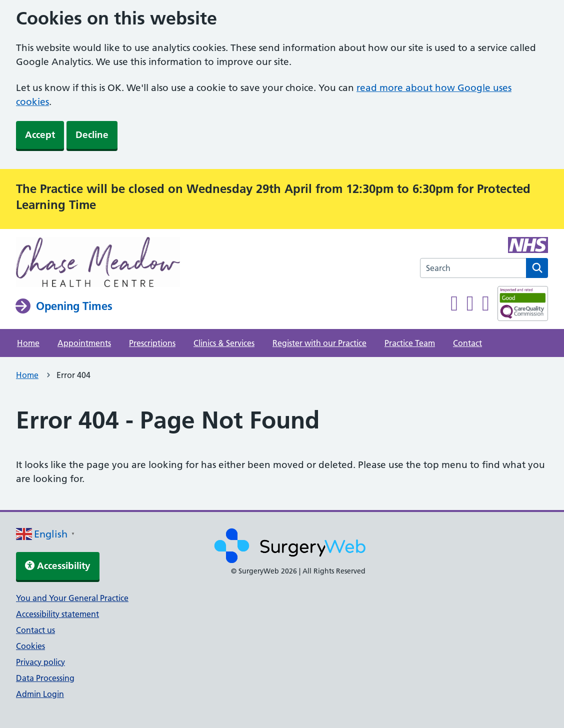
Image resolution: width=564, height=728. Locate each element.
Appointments (84, 343)
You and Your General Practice (72, 598)
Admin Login (40, 694)
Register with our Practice (319, 343)
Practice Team (410, 343)
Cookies (30, 646)
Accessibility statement (57, 614)
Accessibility (58, 566)
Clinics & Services (224, 343)
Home (28, 343)
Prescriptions (152, 343)
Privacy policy (40, 662)
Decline (92, 135)
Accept (40, 135)
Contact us (35, 630)
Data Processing (45, 678)
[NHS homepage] (98, 263)
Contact (467, 343)
